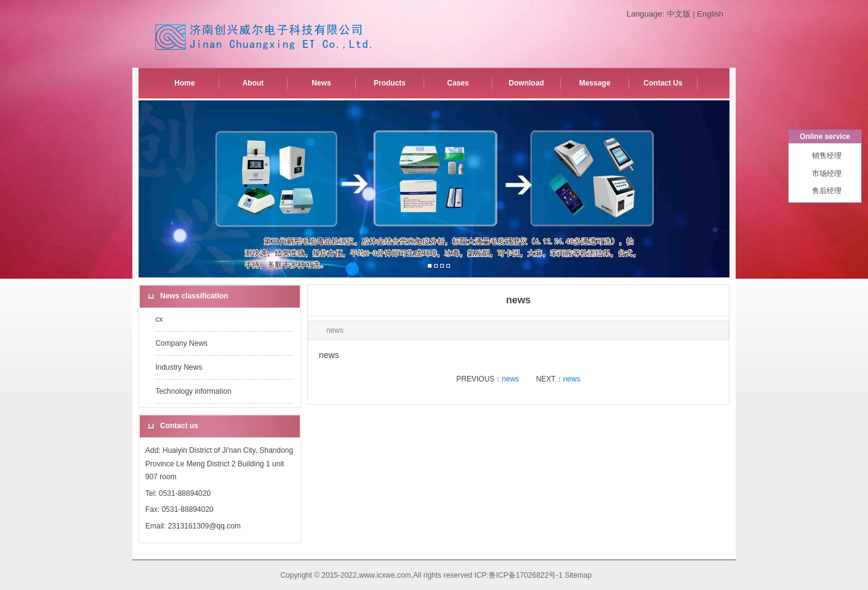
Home (184, 83)
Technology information (193, 391)
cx (159, 319)
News (321, 83)
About (253, 83)
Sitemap (578, 575)
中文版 (679, 14)
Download (526, 83)
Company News (181, 343)
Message (595, 83)
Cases (458, 83)
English (710, 14)
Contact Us (663, 83)
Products (390, 83)
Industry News (179, 367)
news (510, 379)
